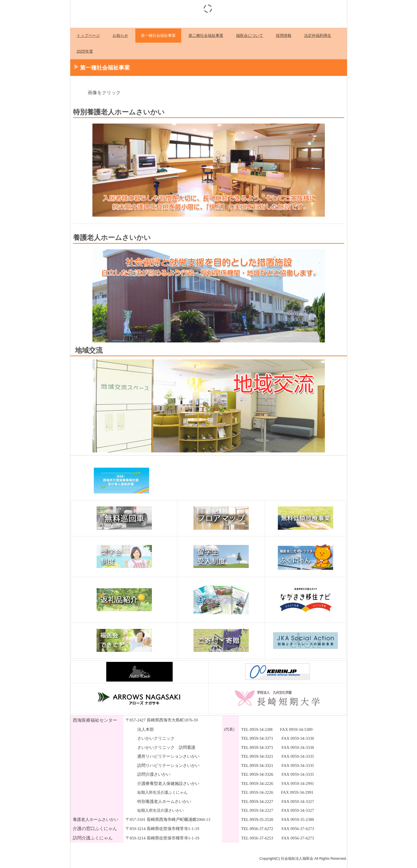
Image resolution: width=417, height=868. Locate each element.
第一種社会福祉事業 (158, 35)
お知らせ (120, 35)
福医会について (250, 35)
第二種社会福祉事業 (206, 35)
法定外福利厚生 (318, 35)
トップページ (88, 35)
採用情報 (284, 35)
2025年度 (85, 51)
